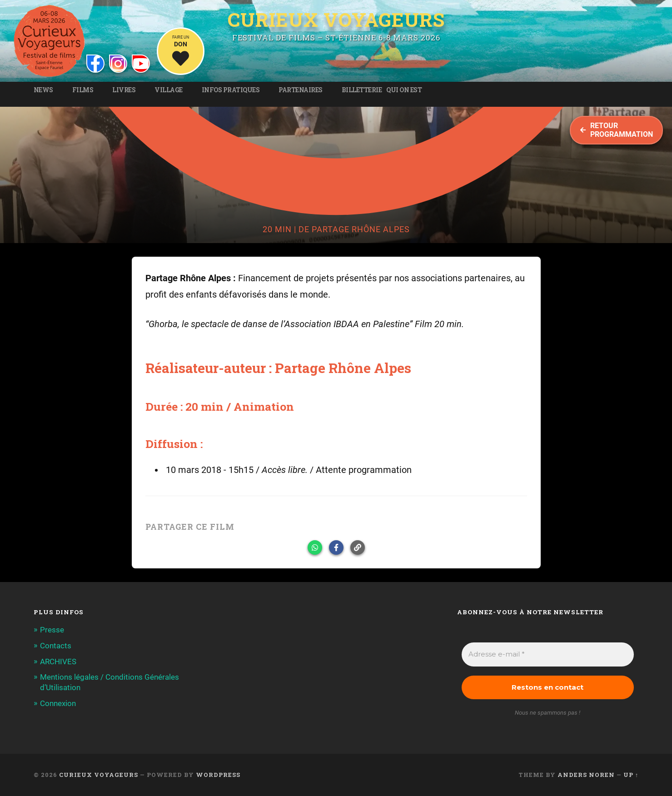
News (43, 90)
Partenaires (301, 90)
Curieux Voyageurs (336, 20)
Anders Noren (586, 775)
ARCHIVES (58, 661)
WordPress (218, 775)
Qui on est (404, 90)
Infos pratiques (231, 90)
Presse (52, 630)
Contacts (56, 646)
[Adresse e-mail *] (548, 654)
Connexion (58, 702)
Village (169, 90)
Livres (124, 90)
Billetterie (362, 90)
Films (83, 90)
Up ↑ (631, 775)
